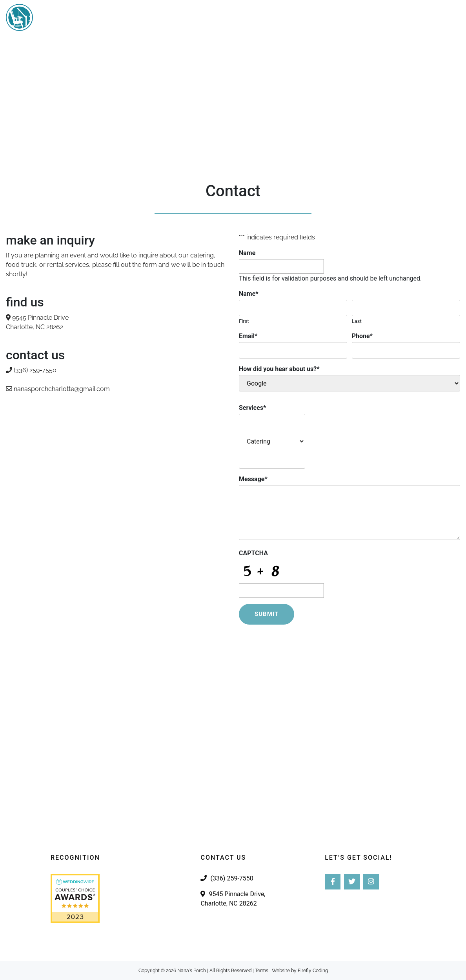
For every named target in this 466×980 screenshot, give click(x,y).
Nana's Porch (192, 971)
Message (253, 479)
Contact (441, 17)
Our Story (294, 17)
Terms (262, 971)
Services (250, 17)
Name (247, 253)
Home (214, 17)
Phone (362, 336)
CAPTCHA (253, 553)
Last (357, 321)
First (244, 321)
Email (248, 336)
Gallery (336, 17)
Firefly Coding (313, 971)
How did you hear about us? (279, 369)
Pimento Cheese (388, 17)
